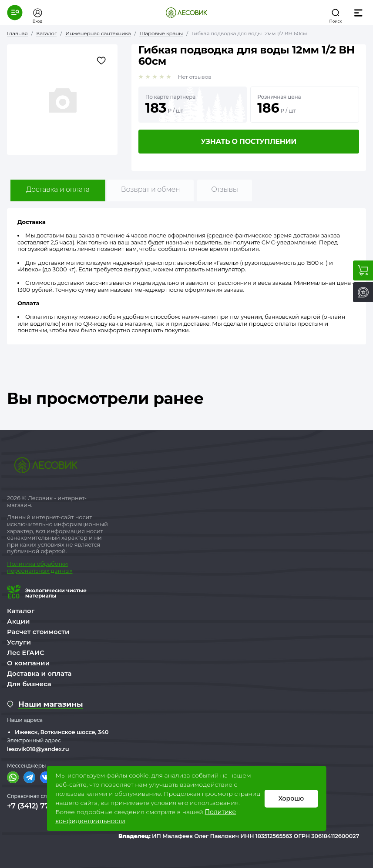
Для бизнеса (29, 684)
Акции (18, 621)
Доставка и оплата (58, 189)
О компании (28, 663)
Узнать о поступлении (249, 142)
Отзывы (224, 189)
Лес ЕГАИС (26, 653)
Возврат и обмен (151, 189)
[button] (15, 13)
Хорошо (291, 798)
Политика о (24, 564)
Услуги (19, 642)
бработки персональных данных (40, 567)
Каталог (21, 611)
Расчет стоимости (38, 632)
